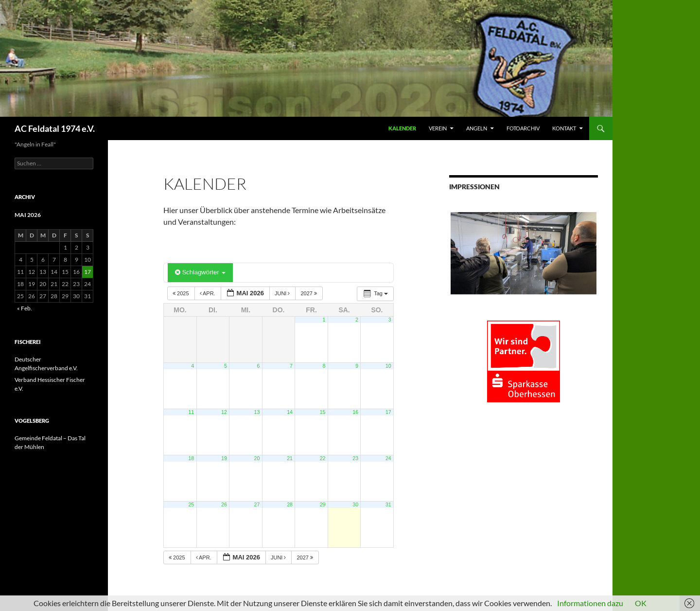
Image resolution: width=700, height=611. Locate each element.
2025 (182, 293)
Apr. (208, 293)
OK (641, 603)
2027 (309, 293)
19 (224, 458)
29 (323, 504)
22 (323, 458)
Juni (283, 293)
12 (224, 412)
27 (257, 504)
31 (388, 504)
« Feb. (25, 308)
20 (257, 458)
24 (388, 458)
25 (191, 504)
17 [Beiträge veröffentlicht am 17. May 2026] (87, 272)
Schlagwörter (200, 272)
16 (355, 412)
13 (257, 412)
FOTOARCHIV (523, 128)
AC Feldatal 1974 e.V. (55, 128)
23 (355, 458)
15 (323, 412)
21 (290, 458)
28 (290, 504)
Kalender (402, 128)
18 (191, 458)
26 (224, 504)
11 (191, 412)
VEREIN (438, 128)
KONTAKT (564, 128)
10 (388, 366)
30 (355, 504)
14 (290, 412)
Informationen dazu (590, 603)
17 (388, 412)
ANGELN (477, 128)
